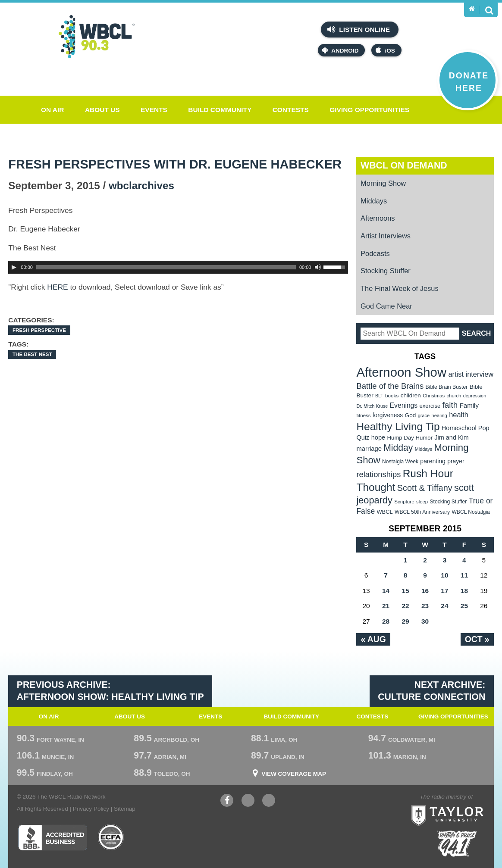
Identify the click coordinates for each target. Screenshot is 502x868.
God (411, 415)
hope (378, 437)
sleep (422, 502)
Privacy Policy (91, 809)
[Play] (14, 267)
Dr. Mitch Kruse (372, 406)
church (454, 396)
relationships (378, 474)
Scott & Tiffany (425, 488)
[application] (178, 267)
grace (424, 415)
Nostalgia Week (400, 462)
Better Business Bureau (52, 837)
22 (405, 606)
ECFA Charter (111, 837)
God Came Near (386, 306)
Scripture (404, 501)
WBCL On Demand (404, 165)
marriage (369, 449)
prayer (456, 461)
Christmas (434, 396)
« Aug (373, 639)
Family (469, 405)
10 (444, 575)
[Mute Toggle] (318, 267)
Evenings (404, 405)
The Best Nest (32, 354)
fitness (363, 415)
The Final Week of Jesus (400, 288)
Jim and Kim (451, 437)
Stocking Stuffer (386, 271)
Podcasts (375, 253)
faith (450, 405)
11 (464, 575)
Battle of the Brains (390, 386)
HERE (57, 287)
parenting (433, 461)
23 (425, 606)
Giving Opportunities (369, 110)
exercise (430, 406)
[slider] (166, 267)
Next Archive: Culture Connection (431, 691)
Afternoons (378, 218)
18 (464, 591)
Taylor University (464, 805)
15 (405, 591)
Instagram (269, 801)
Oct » (477, 639)
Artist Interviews (386, 236)
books (392, 395)
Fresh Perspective (39, 330)
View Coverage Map (294, 774)
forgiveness (388, 415)
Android (340, 50)
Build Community (220, 110)
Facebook (227, 801)
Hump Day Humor (410, 438)
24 (444, 606)
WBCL (384, 512)
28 (386, 621)
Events (154, 110)
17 (444, 591)
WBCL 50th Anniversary (422, 512)
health (459, 415)
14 (386, 591)
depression (475, 396)
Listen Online (359, 29)
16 (425, 591)
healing (439, 415)
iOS (385, 50)
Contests (291, 110)
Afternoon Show (401, 372)
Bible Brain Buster (447, 387)
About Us (102, 110)
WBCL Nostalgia (471, 512)
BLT (379, 396)
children (411, 395)
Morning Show (383, 183)
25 (464, 606)
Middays (374, 201)
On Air (53, 110)
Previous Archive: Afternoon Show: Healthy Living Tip (110, 691)
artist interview (471, 374)
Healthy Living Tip (398, 426)
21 (386, 606)
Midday (398, 448)
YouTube (248, 801)
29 (405, 621)
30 (425, 621)
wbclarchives (141, 186)
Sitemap (125, 809)
